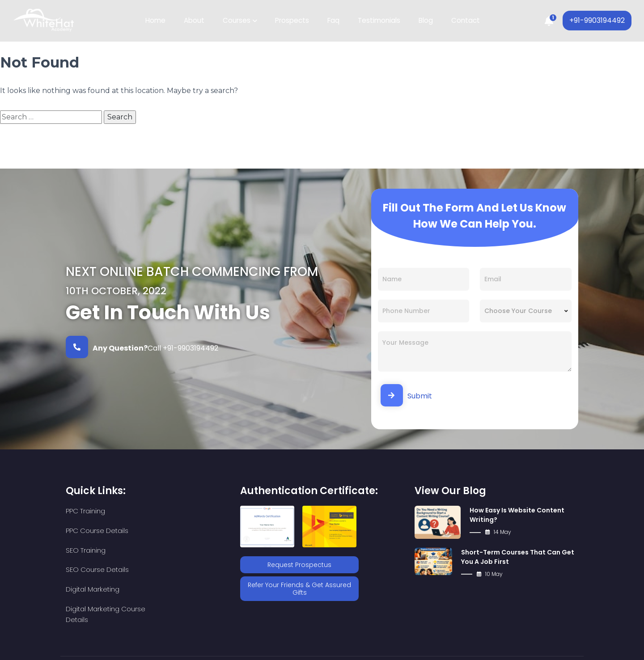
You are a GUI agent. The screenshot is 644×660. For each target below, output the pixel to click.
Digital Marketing (93, 550)
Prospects (292, 21)
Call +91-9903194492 (142, 347)
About (196, 21)
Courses (238, 21)
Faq (333, 21)
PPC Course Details (179, 511)
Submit (406, 395)
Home (159, 21)
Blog (424, 21)
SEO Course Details (179, 531)
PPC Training (85, 511)
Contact (462, 21)
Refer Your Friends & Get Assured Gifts (299, 588)
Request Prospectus (299, 564)
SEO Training (86, 531)
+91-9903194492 (596, 21)
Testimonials (378, 21)
